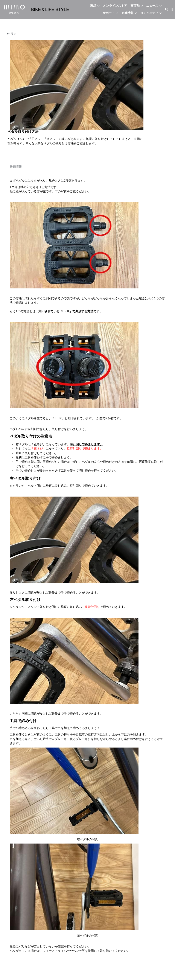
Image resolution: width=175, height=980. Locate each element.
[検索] (167, 9)
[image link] (14, 9)
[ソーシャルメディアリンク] (172, 9)
